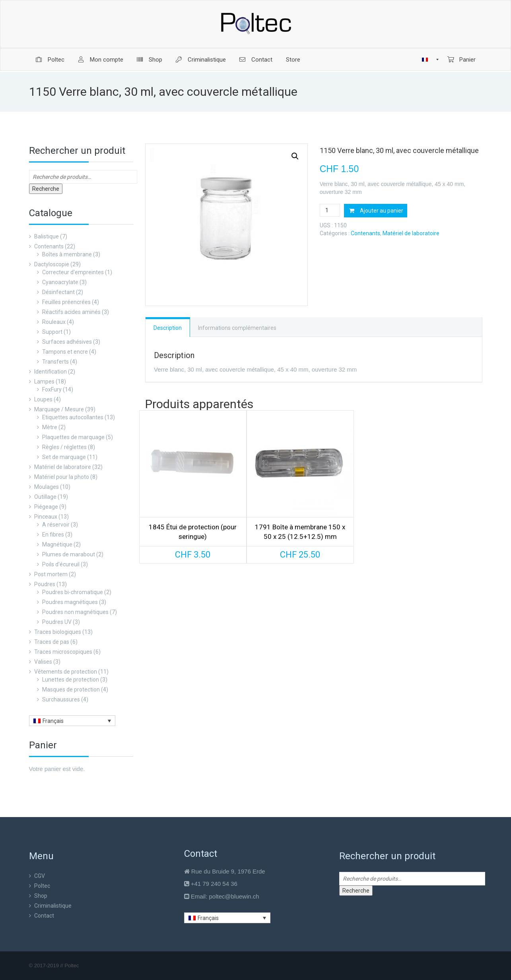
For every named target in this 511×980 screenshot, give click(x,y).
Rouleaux (54, 322)
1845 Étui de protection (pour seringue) (193, 532)
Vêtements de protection (66, 672)
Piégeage (46, 507)
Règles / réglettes (64, 447)
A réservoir (56, 525)
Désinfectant (58, 292)
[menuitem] (50, 59)
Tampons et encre (65, 352)
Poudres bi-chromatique (73, 592)
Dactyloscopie (52, 264)
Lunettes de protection (71, 680)
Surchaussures (61, 699)
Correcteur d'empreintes (73, 272)
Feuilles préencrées (66, 302)
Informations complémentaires (237, 328)
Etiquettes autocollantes (73, 417)
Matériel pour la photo (62, 477)
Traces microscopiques (63, 652)
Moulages (47, 487)
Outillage (45, 497)
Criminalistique (53, 906)
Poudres (45, 584)
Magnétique (57, 544)
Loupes (43, 399)
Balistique (47, 236)
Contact (44, 916)
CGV (40, 876)
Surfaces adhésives (67, 342)
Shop (41, 896)
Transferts (55, 362)
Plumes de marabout (69, 554)
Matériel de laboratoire (63, 467)
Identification (51, 372)
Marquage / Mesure (59, 409)
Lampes (44, 382)
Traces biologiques (58, 632)
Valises (43, 662)
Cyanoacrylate (60, 282)
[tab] (168, 327)
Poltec (42, 886)
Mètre (50, 427)
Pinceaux (46, 517)
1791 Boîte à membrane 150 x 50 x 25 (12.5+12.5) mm (300, 532)
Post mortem (51, 574)
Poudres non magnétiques (75, 612)
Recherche (46, 189)
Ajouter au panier (382, 211)
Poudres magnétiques (70, 602)
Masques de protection (71, 689)
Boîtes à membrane (67, 254)
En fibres (53, 535)
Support (52, 332)
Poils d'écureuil (61, 564)
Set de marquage (64, 457)
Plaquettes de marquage (73, 437)
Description (168, 328)
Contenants (49, 246)
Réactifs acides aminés (71, 312)
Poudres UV (57, 622)
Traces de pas (52, 642)
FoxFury (52, 389)
